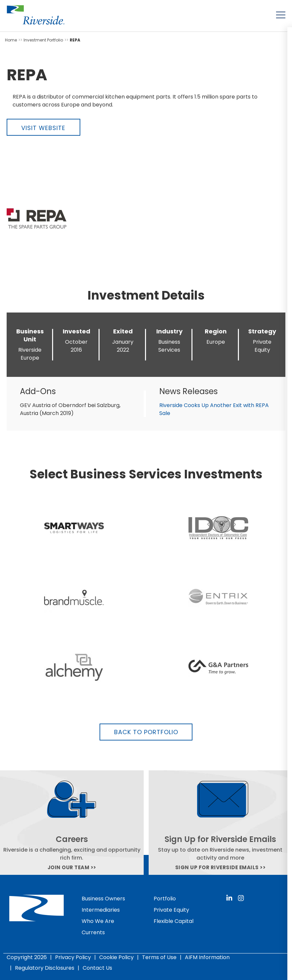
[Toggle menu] (281, 15)
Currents (93, 932)
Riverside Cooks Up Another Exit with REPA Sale (214, 409)
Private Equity (171, 910)
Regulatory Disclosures (45, 968)
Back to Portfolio (146, 732)
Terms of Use (159, 957)
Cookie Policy (116, 957)
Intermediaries (101, 910)
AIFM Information (207, 957)
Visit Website (43, 128)
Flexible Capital (174, 921)
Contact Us (97, 968)
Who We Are (98, 921)
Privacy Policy (73, 957)
